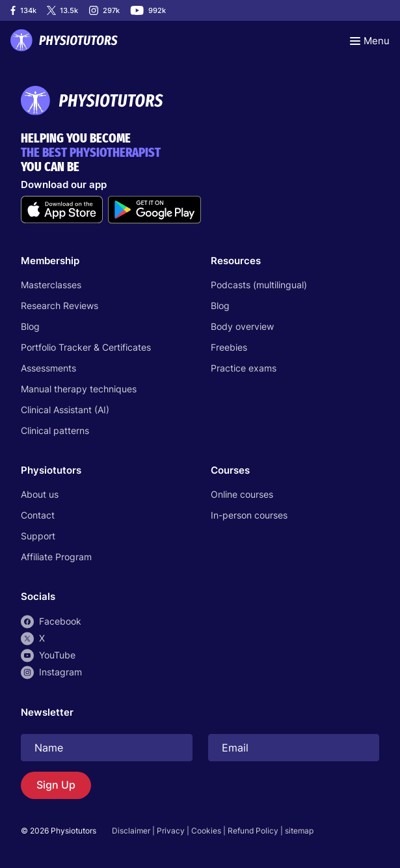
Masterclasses (51, 285)
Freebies (229, 347)
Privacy (171, 831)
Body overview (242, 326)
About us (40, 494)
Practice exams (244, 368)
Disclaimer (131, 831)
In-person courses (249, 515)
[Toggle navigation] (370, 40)
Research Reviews (60, 305)
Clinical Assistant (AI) (65, 410)
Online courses (242, 494)
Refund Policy (253, 831)
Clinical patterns (55, 430)
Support (38, 536)
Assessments (48, 368)
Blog (30, 326)
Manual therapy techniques (79, 389)
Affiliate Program (56, 557)
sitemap (299, 831)
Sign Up (56, 785)
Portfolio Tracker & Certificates (86, 347)
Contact (38, 515)
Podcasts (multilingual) (259, 285)
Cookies (206, 831)
